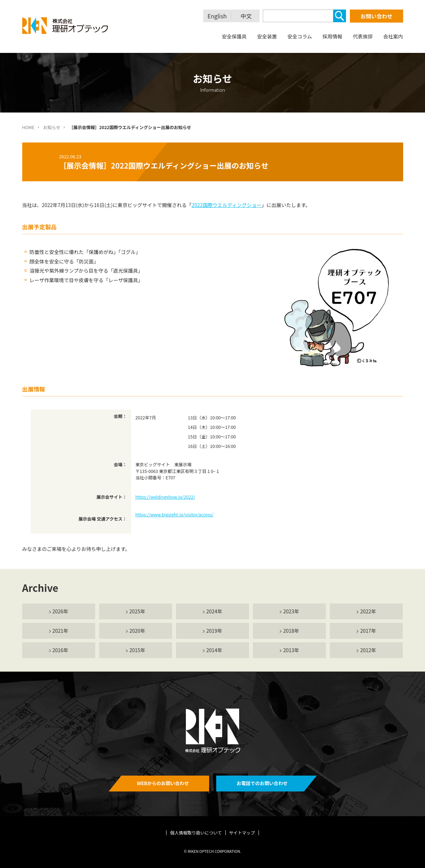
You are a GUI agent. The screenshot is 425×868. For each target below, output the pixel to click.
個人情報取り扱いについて (196, 833)
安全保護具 (234, 36)
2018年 (291, 631)
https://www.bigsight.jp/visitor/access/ (175, 515)
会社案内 (393, 36)
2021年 (60, 631)
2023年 (291, 611)
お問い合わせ (376, 16)
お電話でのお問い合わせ (262, 783)
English (217, 16)
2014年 (214, 650)
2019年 (214, 631)
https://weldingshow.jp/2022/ (165, 497)
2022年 (368, 611)
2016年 (60, 650)
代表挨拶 (363, 36)
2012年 (368, 650)
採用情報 (333, 36)
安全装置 (267, 36)
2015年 (137, 650)
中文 (246, 16)
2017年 (368, 631)
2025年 (137, 611)
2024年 (214, 611)
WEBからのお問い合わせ (163, 783)
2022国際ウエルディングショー (226, 205)
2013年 (291, 650)
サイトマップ (242, 833)
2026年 (60, 611)
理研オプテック (66, 26)
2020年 (137, 631)
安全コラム (300, 36)
